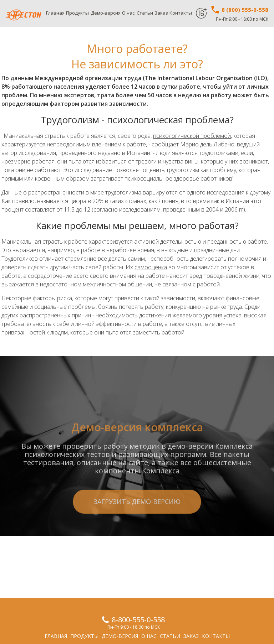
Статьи (145, 13)
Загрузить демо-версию (137, 527)
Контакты (181, 13)
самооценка (151, 267)
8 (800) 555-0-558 (239, 10)
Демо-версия (106, 13)
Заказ (161, 13)
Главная (55, 13)
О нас (128, 13)
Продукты (77, 13)
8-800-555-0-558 (138, 620)
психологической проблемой (192, 136)
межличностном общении (117, 284)
